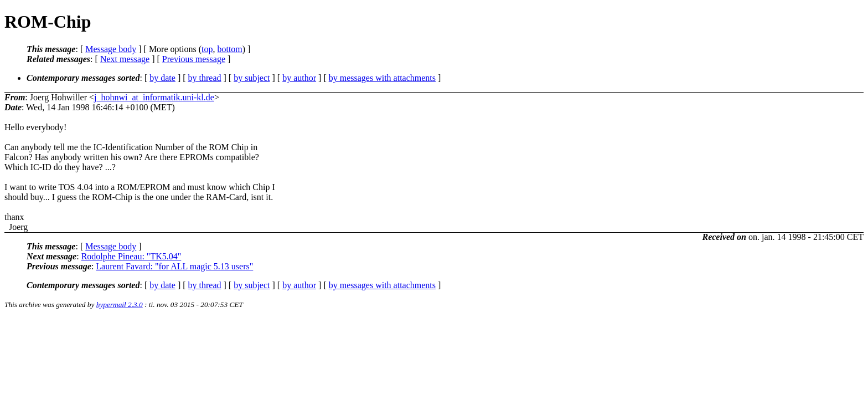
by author (299, 78)
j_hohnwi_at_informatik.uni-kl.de (154, 97)
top (207, 49)
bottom (229, 49)
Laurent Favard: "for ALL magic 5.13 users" (174, 266)
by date (162, 78)
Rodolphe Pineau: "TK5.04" (131, 256)
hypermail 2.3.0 (120, 305)
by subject (252, 78)
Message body (111, 49)
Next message (125, 59)
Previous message (194, 59)
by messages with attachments (382, 78)
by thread (205, 78)
